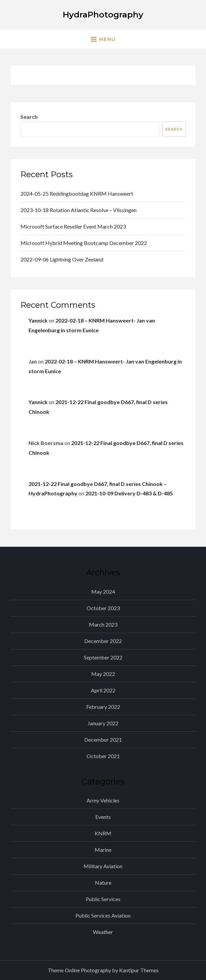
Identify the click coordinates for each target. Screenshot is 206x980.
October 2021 (103, 756)
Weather (103, 932)
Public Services (103, 899)
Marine (103, 850)
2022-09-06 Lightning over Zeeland (62, 259)
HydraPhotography (103, 15)
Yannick (38, 320)
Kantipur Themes (139, 970)
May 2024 (103, 592)
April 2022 (103, 690)
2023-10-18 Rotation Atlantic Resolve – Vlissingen (79, 210)
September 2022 (103, 657)
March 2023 (103, 624)
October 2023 (103, 608)
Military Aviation (103, 866)
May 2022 (103, 674)
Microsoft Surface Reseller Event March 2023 (73, 226)
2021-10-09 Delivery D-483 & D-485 (129, 493)
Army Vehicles (103, 800)
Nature (103, 883)
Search (29, 117)
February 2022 (103, 707)
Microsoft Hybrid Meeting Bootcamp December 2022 (84, 243)
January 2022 (103, 723)
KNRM (103, 833)
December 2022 (103, 641)
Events (103, 817)
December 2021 (103, 740)
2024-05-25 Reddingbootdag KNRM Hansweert (77, 193)
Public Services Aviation (103, 915)
